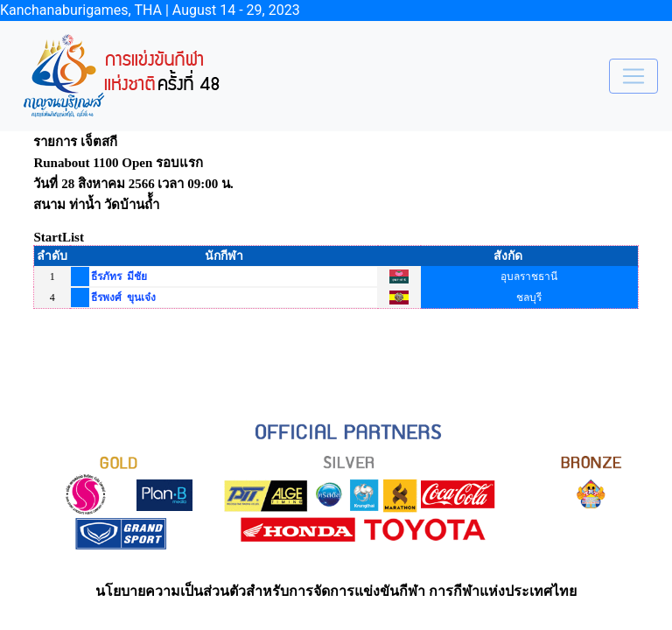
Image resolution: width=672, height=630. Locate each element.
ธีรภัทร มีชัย (119, 276)
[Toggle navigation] (633, 76)
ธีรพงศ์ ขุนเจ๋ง (123, 297)
